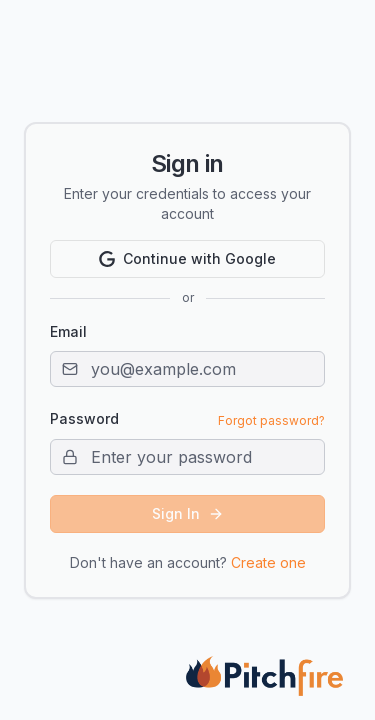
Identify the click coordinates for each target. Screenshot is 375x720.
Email (68, 331)
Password (84, 419)
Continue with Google (187, 258)
